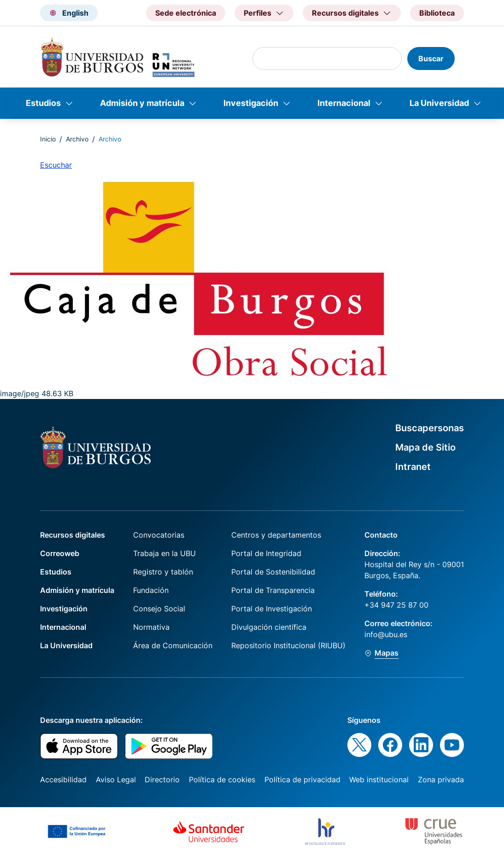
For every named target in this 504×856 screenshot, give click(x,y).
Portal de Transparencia (273, 590)
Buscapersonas (430, 428)
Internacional (344, 103)
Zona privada (441, 780)
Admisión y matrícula (142, 103)
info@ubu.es (386, 634)
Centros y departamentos (276, 535)
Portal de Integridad (266, 553)
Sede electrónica (186, 13)
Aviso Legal (116, 780)
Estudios (43, 103)
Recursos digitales (73, 535)
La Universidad (439, 103)
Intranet (413, 467)
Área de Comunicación (173, 645)
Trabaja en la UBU (164, 553)
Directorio (162, 780)
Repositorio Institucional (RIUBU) (288, 645)
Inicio (48, 139)
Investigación (251, 103)
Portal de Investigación (272, 609)
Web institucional (379, 780)
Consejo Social (159, 609)
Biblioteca (437, 13)
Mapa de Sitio (425, 447)
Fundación (151, 590)
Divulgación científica (269, 627)
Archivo (77, 139)
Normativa (151, 627)
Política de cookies (222, 780)
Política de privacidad (302, 780)
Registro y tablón (163, 572)
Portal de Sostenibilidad (273, 572)
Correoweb (60, 553)
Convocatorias (159, 535)
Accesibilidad (63, 780)
